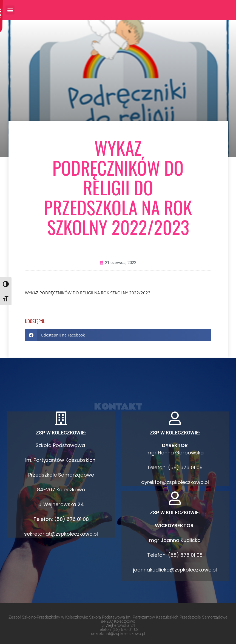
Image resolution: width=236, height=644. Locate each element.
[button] (10, 10)
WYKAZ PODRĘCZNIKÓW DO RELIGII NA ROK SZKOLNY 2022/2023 (88, 293)
